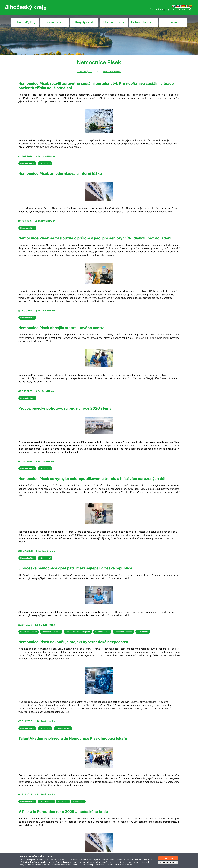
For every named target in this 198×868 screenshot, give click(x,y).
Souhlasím (168, 858)
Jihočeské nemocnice (123, 632)
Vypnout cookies (168, 863)
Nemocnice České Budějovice (78, 632)
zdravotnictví (45, 163)
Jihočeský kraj (25, 22)
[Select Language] (182, 9)
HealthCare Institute (29, 632)
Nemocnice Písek (112, 72)
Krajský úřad (84, 22)
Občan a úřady (114, 22)
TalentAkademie (46, 801)
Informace (173, 22)
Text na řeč (156, 9)
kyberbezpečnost (63, 728)
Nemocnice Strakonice (51, 632)
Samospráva (55, 22)
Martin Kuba (63, 801)
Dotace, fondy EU (143, 22)
